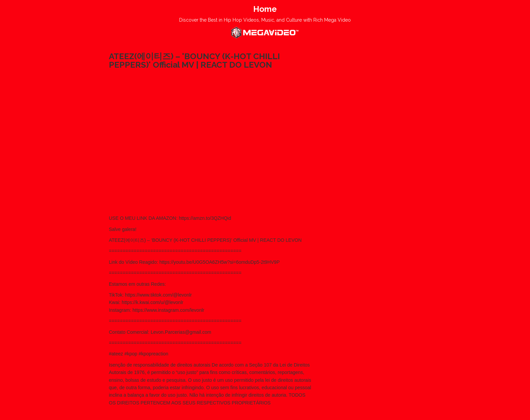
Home (265, 9)
